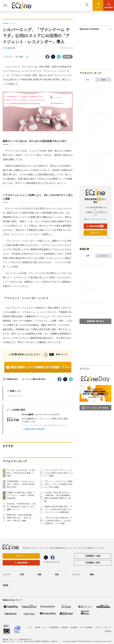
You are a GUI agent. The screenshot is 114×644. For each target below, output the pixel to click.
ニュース (103, 256)
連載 (39, 574)
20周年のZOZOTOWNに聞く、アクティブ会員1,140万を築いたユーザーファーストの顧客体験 (58, 509)
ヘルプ (30, 627)
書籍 (92, 574)
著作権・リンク (41, 627)
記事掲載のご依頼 (93, 556)
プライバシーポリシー (103, 627)
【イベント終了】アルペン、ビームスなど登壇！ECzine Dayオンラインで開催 (58, 473)
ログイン (95, 233)
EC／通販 (19, 57)
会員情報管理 (54, 627)
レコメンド (8, 57)
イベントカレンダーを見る (95, 408)
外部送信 (108, 631)
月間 (103, 80)
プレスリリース (15, 396)
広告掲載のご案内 (93, 563)
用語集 (5, 585)
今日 (88, 80)
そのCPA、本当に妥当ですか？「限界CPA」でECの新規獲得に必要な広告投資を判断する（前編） (98, 156)
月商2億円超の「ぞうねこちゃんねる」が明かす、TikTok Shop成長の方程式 (21, 484)
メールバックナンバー (95, 219)
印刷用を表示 (10, 379)
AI (27, 57)
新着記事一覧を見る (95, 321)
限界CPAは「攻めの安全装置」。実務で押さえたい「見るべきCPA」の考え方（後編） (21, 518)
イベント (76, 574)
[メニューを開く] (5, 5)
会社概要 (74, 627)
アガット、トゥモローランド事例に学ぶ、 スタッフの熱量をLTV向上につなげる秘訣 (58, 484)
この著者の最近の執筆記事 (33, 429)
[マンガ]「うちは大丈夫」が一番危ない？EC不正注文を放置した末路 (21, 473)
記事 (88, 256)
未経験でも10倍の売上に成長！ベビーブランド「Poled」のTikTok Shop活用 (21, 495)
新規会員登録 (95, 226)
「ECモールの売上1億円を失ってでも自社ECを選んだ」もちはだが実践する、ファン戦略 (58, 521)
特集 (57, 574)
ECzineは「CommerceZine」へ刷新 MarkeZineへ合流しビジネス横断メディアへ (21, 507)
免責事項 (65, 627)
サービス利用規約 (86, 627)
